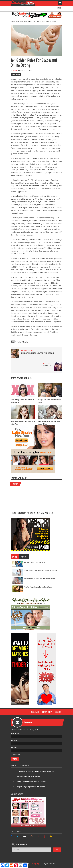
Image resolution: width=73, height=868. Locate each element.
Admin (15, 70)
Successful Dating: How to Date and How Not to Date (39, 579)
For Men (16, 484)
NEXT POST (48, 363)
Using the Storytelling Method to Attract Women (38, 587)
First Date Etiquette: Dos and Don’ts (34, 562)
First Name (14, 740)
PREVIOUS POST (27, 351)
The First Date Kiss (46, 365)
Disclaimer (35, 712)
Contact (58, 712)
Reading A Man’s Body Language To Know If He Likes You (40, 570)
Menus (60, 8)
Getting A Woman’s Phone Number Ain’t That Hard (31, 781)
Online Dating (20, 21)
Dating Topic (36, 864)
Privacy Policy (47, 712)
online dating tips (23, 342)
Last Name (14, 748)
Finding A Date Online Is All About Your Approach (37, 353)
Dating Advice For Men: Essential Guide (28, 776)
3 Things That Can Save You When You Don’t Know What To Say (32, 513)
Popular (24, 557)
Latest (15, 557)
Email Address (15, 733)
